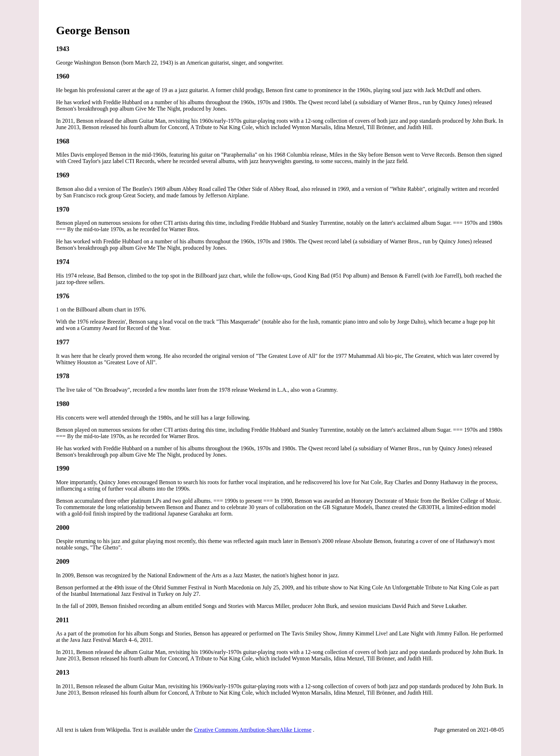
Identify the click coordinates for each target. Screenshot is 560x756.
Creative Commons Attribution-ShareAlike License (253, 730)
